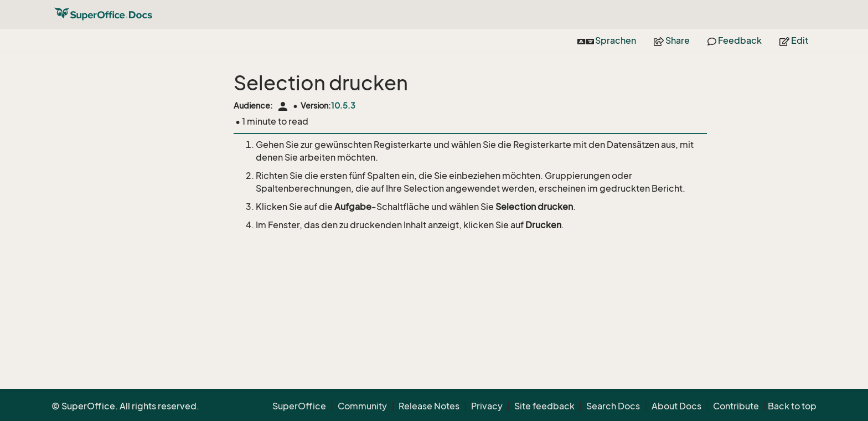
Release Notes (429, 406)
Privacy (487, 406)
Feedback (735, 40)
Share (672, 40)
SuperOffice (299, 406)
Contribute (736, 406)
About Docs (676, 406)
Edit (794, 40)
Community (362, 406)
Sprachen (607, 40)
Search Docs (613, 406)
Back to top (792, 406)
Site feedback (544, 406)
